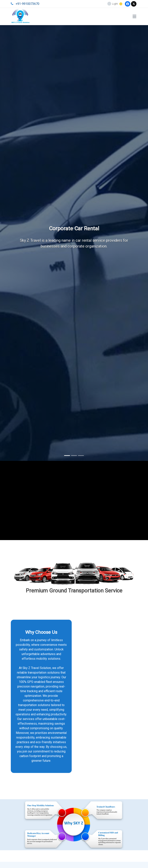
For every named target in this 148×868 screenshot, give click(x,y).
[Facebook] (128, 4)
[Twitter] (134, 4)
